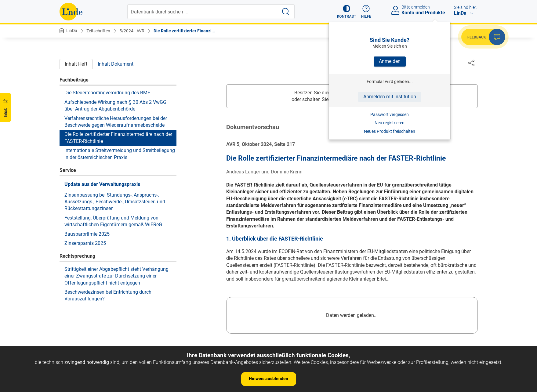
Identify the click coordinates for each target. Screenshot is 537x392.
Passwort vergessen (390, 114)
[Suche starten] (286, 12)
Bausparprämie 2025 (87, 234)
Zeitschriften (98, 31)
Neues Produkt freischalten (390, 131)
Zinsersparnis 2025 (85, 243)
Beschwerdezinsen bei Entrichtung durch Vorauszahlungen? (108, 295)
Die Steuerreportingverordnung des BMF (107, 93)
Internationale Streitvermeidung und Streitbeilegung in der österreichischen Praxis (120, 154)
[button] (347, 12)
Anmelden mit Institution (390, 97)
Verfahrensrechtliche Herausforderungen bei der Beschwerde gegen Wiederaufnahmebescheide (116, 122)
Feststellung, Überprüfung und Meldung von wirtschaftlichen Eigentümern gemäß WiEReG (113, 221)
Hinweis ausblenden (268, 379)
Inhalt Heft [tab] (76, 64)
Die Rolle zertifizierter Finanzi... (184, 31)
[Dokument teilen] (471, 63)
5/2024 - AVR (132, 31)
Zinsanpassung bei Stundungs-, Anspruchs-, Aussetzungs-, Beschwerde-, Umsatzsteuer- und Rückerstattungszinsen (115, 202)
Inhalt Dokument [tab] (116, 64)
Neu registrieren (390, 123)
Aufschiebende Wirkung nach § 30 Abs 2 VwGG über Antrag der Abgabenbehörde (115, 105)
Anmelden (390, 61)
